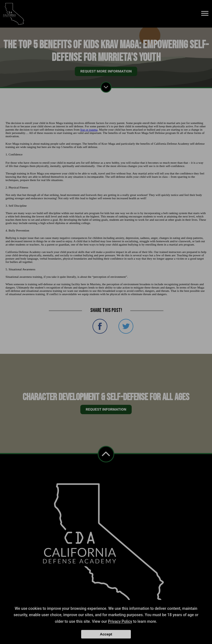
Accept (106, 634)
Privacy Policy (120, 621)
